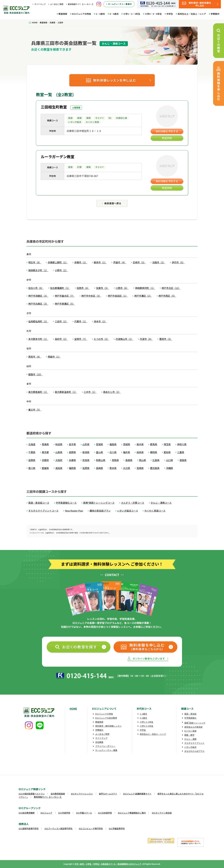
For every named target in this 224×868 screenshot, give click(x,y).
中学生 (170, 14)
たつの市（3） (101, 339)
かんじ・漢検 (190, 739)
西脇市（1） (54, 357)
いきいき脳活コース (128, 511)
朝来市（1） (100, 262)
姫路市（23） (35, 374)
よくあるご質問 (57, 4)
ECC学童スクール (84, 813)
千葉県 (32, 452)
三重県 (181, 452)
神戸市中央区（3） (91, 296)
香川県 (32, 468)
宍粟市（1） (81, 321)
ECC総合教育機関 (27, 813)
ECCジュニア (46, 813)
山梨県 (59, 452)
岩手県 (72, 444)
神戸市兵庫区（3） (38, 304)
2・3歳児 (100, 14)
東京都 (45, 452)
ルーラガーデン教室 (58, 157)
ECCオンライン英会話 (162, 813)
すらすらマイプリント (194, 743)
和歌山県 (101, 460)
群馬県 (154, 444)
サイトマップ (40, 4)
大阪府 (59, 460)
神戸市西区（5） (167, 296)
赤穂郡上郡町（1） (58, 262)
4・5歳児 (114, 14)
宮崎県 (140, 468)
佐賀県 (86, 468)
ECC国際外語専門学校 (29, 828)
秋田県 (59, 444)
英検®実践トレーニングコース (99, 503)
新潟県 (86, 452)
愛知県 (167, 452)
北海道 (32, 444)
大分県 (127, 468)
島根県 (129, 460)
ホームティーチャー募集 (106, 750)
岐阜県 (140, 452)
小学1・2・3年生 (132, 14)
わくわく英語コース (155, 511)
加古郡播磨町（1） (60, 288)
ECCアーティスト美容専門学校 (59, 828)
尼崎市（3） (139, 262)
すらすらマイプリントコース (43, 511)
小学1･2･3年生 (147, 722)
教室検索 (63, 14)
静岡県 (154, 452)
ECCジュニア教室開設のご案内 (132, 813)
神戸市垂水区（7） (65, 296)
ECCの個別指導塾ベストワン (32, 794)
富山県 (99, 452)
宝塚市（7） (81, 339)
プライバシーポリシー (105, 746)
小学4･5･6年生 (147, 726)
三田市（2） (61, 321)
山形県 (86, 444)
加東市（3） (103, 288)
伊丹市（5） (178, 262)
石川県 (113, 452)
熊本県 (113, 468)
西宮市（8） (35, 357)
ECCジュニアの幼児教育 (106, 718)
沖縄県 (169, 468)
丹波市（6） (146, 339)
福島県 (113, 444)
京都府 (45, 460)
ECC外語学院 (64, 813)
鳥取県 (115, 460)
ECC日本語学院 (105, 813)
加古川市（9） (36, 288)
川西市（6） (122, 288)
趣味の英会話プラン (100, 511)
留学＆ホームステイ (108, 794)
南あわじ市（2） (112, 392)
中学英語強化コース (66, 503)
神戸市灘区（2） (143, 296)
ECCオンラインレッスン (82, 794)
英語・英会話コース (39, 503)
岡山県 (142, 460)
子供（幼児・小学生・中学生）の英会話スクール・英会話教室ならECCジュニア (108, 864)
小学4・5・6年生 (153, 14)
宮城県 (99, 444)
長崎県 (99, 468)
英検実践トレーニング (195, 723)
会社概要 (99, 742)
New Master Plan (74, 511)
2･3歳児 (143, 714)
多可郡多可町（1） (38, 339)
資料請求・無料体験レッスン (108, 726)
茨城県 (127, 444)
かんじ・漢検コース (161, 503)
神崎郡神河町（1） (145, 288)
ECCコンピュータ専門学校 (91, 828)
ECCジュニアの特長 (81, 14)
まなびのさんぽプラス (194, 751)
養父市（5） (35, 410)
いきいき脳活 (190, 747)
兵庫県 (72, 460)
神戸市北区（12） (171, 288)
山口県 (169, 460)
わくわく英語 (190, 731)
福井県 (127, 452)
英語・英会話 (190, 714)
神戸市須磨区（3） (38, 296)
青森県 (45, 444)
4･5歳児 (143, 718)
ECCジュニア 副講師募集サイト (137, 794)
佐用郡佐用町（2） (38, 321)
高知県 (59, 468)
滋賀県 (32, 460)
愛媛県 (45, 468)
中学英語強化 (190, 718)
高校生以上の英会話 (193, 727)
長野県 (72, 452)
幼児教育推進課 (58, 794)
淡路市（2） (159, 262)
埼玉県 (167, 444)
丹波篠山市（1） (124, 339)
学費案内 (215, 14)
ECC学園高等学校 (117, 828)
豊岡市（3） (166, 339)
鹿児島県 (155, 468)
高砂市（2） (61, 339)
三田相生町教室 (54, 107)
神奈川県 (182, 444)
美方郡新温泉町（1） (66, 392)
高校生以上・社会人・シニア (192, 14)
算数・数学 (189, 735)
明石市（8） (35, 262)
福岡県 (72, 468)
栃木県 (140, 444)
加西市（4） (83, 288)
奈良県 (86, 460)
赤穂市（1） (81, 262)
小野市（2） (61, 270)
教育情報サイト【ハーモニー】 (81, 4)
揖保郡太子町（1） (38, 270)
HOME (73, 709)
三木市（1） (90, 392)
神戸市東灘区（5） (65, 304)
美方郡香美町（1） (38, 392)
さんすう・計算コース (133, 503)
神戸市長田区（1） (118, 296)
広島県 (156, 460)
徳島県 (183, 460)
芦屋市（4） (120, 262)
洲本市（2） (100, 321)
